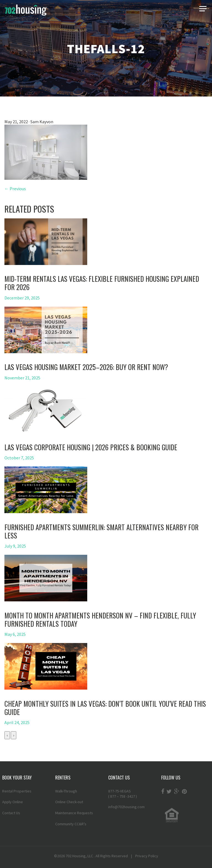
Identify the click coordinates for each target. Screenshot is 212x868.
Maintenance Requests (74, 813)
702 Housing (76, 856)
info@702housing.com (126, 807)
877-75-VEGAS (132, 794)
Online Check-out (69, 802)
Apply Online (13, 802)
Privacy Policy (147, 856)
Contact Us (11, 813)
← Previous (15, 189)
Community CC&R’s (71, 824)
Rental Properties (17, 791)
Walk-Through (66, 791)
